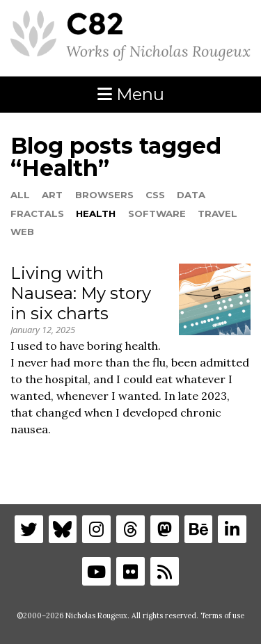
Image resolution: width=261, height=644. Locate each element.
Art (52, 195)
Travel (217, 214)
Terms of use (222, 615)
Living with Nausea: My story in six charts (81, 293)
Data (191, 195)
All (20, 195)
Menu (131, 94)
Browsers (104, 195)
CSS (155, 195)
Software (157, 214)
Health (96, 214)
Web (22, 232)
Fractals (37, 214)
